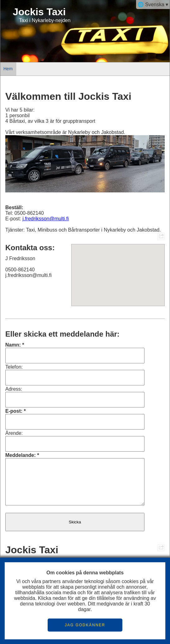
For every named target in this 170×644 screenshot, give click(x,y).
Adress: (14, 389)
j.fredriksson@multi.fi (46, 219)
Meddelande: (21, 455)
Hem (8, 69)
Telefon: (14, 367)
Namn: (13, 345)
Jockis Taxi (39, 12)
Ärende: (14, 433)
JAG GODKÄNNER (85, 625)
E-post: (14, 411)
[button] (118, 269)
